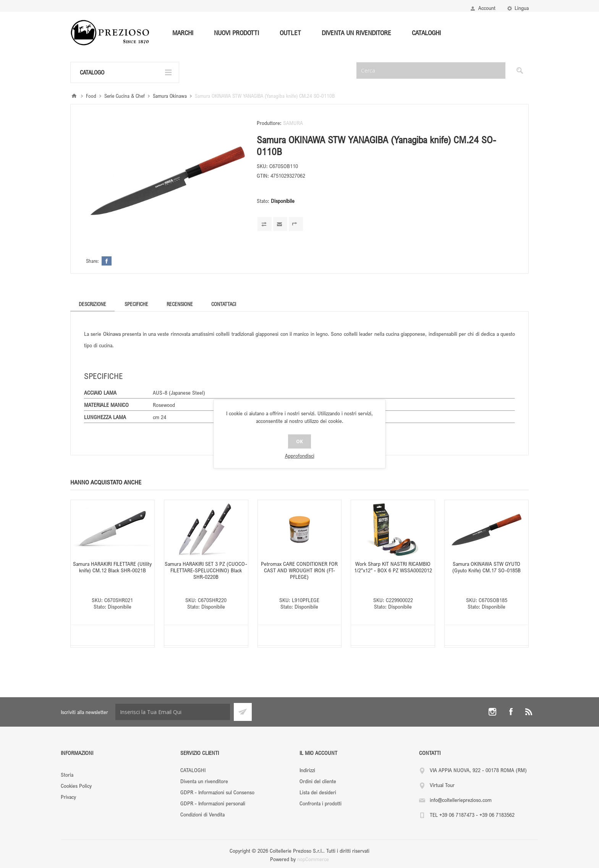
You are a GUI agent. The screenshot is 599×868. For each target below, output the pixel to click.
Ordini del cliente (318, 781)
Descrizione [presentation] (92, 304)
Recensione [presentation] (180, 304)
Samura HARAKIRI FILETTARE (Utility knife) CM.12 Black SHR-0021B (112, 567)
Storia (67, 775)
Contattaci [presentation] (224, 304)
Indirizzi (307, 770)
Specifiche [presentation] (136, 304)
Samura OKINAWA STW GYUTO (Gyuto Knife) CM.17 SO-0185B (486, 567)
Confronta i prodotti (321, 803)
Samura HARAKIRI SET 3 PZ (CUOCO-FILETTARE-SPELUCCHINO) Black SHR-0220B (206, 570)
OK (299, 441)
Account (487, 8)
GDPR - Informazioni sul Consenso (217, 792)
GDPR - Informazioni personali (213, 803)
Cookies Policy (76, 786)
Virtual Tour (442, 785)
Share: (92, 261)
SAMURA (293, 123)
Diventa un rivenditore (204, 781)
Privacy (68, 797)
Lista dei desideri (318, 792)
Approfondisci (300, 456)
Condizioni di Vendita (202, 814)
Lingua (522, 8)
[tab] (92, 304)
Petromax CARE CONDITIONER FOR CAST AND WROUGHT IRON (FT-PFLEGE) (299, 570)
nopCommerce (313, 859)
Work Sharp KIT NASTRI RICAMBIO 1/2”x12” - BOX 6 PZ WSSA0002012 (393, 567)
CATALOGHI (193, 770)
